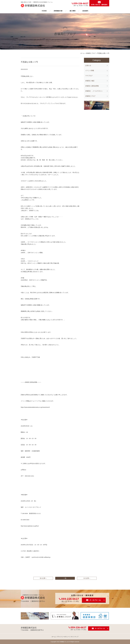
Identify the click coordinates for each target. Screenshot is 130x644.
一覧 (65, 578)
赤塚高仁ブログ (90, 96)
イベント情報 (90, 71)
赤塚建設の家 (58, 11)
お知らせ (88, 65)
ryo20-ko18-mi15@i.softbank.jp (41, 557)
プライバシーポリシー (63, 637)
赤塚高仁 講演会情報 (92, 86)
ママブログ (89, 76)
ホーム (44, 11)
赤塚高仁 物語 (90, 81)
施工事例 (72, 11)
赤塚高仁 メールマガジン (94, 91)
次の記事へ (87, 578)
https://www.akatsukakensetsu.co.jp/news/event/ (35, 407)
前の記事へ (43, 578)
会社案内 (85, 11)
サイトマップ (75, 637)
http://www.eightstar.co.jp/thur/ (30, 526)
